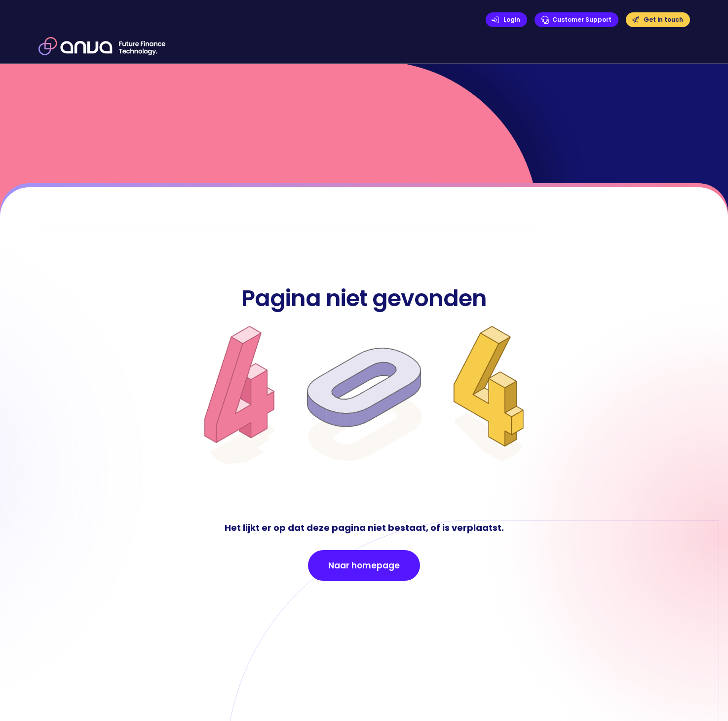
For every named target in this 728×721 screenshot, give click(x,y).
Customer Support (582, 20)
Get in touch (663, 20)
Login (512, 20)
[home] (102, 46)
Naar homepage (364, 565)
